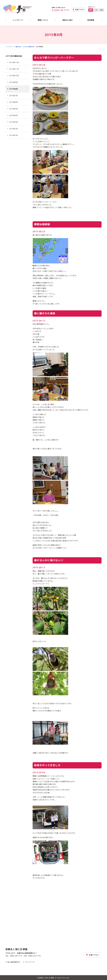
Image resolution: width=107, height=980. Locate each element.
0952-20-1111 (62, 10)
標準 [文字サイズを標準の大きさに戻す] (91, 10)
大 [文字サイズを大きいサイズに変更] (96, 10)
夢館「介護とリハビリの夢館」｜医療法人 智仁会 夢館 (17, 9)
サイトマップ (30, 962)
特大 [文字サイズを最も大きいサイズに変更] (102, 10)
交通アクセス (80, 10)
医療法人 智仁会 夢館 (16, 949)
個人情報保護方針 (14, 962)
